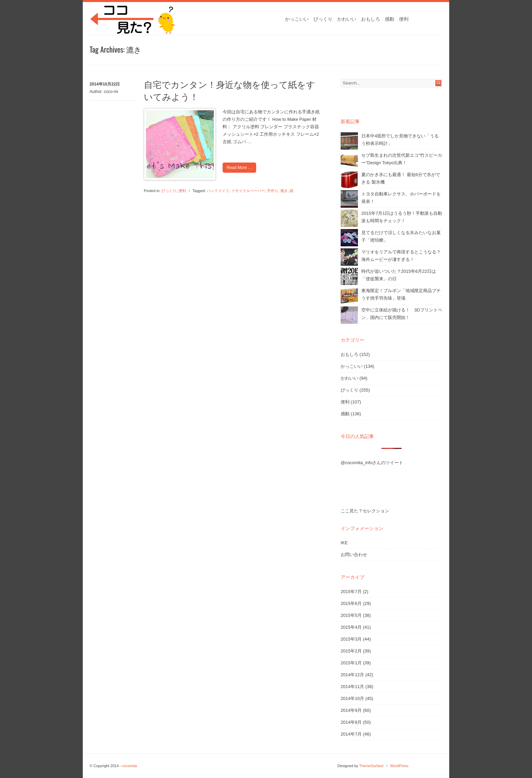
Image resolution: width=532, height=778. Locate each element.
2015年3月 (351, 639)
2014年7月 (351, 734)
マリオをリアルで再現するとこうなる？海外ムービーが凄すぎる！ (401, 256)
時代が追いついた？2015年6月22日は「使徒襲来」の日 (399, 275)
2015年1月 (351, 663)
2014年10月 (352, 698)
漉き (284, 191)
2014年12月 (352, 675)
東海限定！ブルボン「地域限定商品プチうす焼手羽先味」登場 (401, 294)
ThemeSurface (371, 766)
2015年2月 (351, 651)
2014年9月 (351, 710)
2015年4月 (351, 627)
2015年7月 (351, 592)
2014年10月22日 (105, 84)
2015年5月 (351, 615)
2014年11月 (352, 687)
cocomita (130, 766)
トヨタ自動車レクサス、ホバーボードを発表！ (401, 198)
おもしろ (370, 19)
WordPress (399, 766)
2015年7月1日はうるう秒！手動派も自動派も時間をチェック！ (402, 217)
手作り (273, 191)
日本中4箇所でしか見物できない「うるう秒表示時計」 (400, 140)
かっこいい (297, 19)
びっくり (323, 19)
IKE (344, 543)
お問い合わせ (354, 555)
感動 (389, 19)
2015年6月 (351, 603)
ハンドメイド (218, 191)
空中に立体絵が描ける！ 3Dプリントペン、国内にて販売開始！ (402, 314)
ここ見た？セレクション (365, 511)
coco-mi (111, 92)
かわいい (347, 19)
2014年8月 (351, 722)
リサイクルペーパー (248, 191)
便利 (404, 19)
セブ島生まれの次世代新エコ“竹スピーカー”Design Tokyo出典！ (402, 159)
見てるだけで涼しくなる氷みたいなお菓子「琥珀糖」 (401, 236)
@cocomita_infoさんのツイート (372, 463)
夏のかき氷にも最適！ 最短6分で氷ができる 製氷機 (401, 178)
